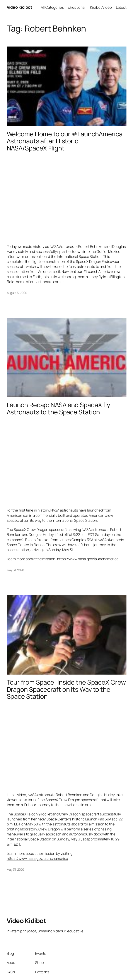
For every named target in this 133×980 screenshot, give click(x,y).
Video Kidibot (20, 7)
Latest (121, 7)
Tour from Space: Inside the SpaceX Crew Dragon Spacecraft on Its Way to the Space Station (66, 689)
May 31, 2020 (15, 570)
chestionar (77, 7)
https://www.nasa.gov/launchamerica (88, 559)
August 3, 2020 (17, 293)
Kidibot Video (101, 7)
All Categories (52, 7)
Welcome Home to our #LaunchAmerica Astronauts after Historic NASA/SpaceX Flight (65, 141)
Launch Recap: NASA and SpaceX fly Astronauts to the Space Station (59, 408)
